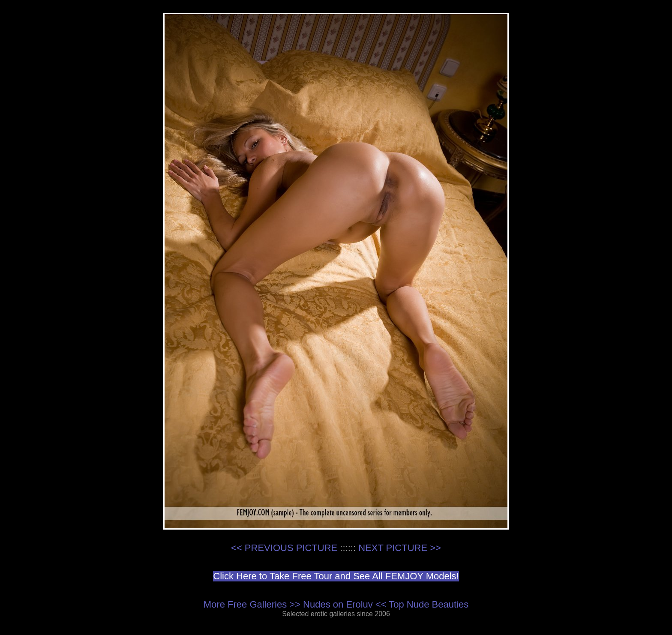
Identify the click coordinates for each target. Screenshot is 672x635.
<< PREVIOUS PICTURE (284, 548)
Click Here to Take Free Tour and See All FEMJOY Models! (336, 576)
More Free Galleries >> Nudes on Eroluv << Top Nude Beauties (336, 604)
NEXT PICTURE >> (400, 548)
